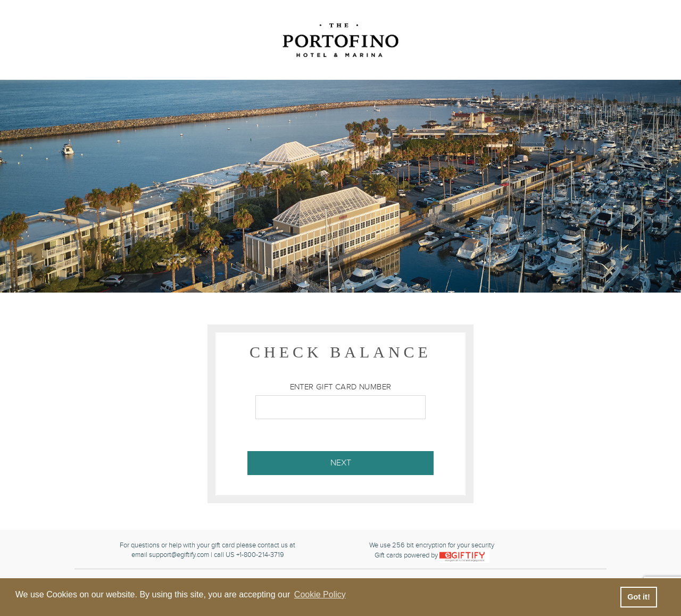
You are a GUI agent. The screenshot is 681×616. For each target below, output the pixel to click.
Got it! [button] (638, 597)
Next (341, 463)
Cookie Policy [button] (320, 594)
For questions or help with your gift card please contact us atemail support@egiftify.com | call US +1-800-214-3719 (207, 550)
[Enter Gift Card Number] (340, 407)
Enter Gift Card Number (341, 387)
